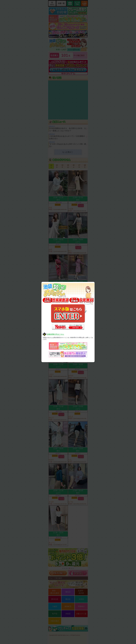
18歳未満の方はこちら (55, 334)
